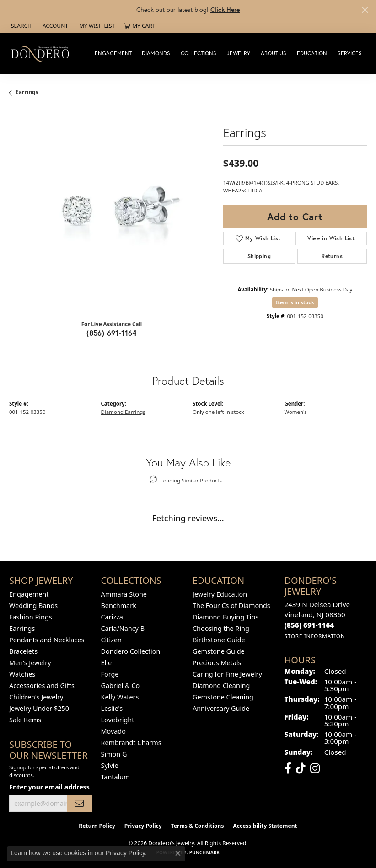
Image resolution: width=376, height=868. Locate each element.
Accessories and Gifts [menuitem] (42, 685)
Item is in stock (295, 302)
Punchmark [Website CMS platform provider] (205, 852)
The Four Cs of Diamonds (231, 606)
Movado (113, 731)
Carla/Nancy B (123, 628)
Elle (107, 663)
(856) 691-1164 (112, 333)
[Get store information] (315, 636)
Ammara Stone (124, 594)
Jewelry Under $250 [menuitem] (39, 708)
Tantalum (115, 777)
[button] (20, 26)
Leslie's (112, 708)
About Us (274, 53)
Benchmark (119, 606)
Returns (332, 256)
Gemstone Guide (219, 651)
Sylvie (110, 765)
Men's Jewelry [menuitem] (30, 663)
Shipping (259, 256)
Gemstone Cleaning (223, 697)
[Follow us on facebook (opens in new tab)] (288, 768)
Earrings (27, 92)
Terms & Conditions (198, 826)
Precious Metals (217, 663)
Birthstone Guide (219, 640)
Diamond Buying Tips (226, 617)
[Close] (365, 10)
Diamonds (156, 53)
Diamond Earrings (123, 412)
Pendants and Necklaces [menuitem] (47, 640)
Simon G (114, 754)
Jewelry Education (220, 594)
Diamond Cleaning (221, 685)
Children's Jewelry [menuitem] (36, 697)
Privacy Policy (143, 826)
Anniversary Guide (221, 708)
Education (312, 53)
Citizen (112, 640)
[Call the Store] (309, 625)
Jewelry (239, 53)
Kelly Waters (120, 697)
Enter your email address (49, 787)
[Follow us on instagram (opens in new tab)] (315, 768)
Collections (199, 53)
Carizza (112, 617)
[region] (112, 211)
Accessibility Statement (265, 826)
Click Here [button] (225, 9)
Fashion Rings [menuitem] (31, 617)
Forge (110, 674)
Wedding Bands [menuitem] (33, 606)
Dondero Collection (131, 651)
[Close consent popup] (178, 853)
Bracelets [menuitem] (23, 651)
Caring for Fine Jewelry (227, 674)
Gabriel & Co (121, 685)
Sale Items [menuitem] (25, 720)
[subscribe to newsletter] (79, 803)
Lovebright (118, 720)
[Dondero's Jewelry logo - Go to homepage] (42, 53)
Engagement (113, 53)
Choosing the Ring (221, 628)
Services (350, 53)
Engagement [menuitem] (29, 594)
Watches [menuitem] (22, 674)
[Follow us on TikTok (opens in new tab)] (301, 768)
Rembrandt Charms (131, 743)
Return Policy (97, 826)
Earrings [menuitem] (22, 628)
